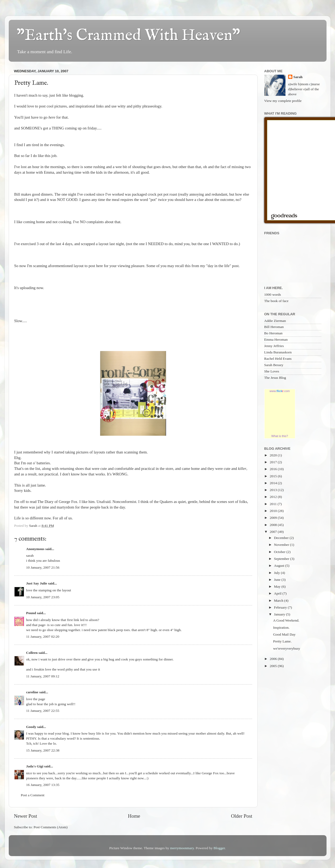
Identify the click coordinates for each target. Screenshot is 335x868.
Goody (31, 727)
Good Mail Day (284, 634)
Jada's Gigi (35, 766)
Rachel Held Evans (278, 359)
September (282, 559)
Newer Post (26, 816)
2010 (274, 511)
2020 (274, 455)
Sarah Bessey (274, 365)
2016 (274, 469)
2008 (274, 525)
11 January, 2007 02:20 (43, 637)
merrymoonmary (182, 848)
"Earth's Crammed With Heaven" (128, 36)
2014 (274, 483)
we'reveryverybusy (287, 648)
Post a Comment (33, 795)
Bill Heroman (274, 327)
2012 (274, 497)
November (282, 545)
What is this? (280, 436)
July (278, 573)
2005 (274, 666)
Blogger (219, 848)
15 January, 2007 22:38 (43, 750)
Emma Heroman (276, 339)
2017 (274, 462)
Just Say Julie (37, 583)
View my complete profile (283, 101)
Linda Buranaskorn (278, 352)
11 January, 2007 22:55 (43, 711)
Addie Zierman (275, 321)
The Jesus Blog (275, 378)
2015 (274, 476)
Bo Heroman (273, 333)
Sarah (298, 77)
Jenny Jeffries (274, 346)
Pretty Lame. (282, 641)
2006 (274, 659)
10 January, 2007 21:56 (43, 567)
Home (134, 816)
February (281, 607)
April (278, 593)
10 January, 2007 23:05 (43, 597)
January (280, 614)
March (279, 601)
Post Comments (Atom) (51, 827)
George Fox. (69, 502)
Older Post (242, 816)
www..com (280, 391)
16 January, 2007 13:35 (43, 785)
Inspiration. (281, 628)
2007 (274, 532)
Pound (31, 613)
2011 (274, 504)
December (282, 538)
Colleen (32, 653)
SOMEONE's (32, 128)
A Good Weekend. (286, 620)
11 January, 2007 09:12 (43, 676)
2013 (274, 490)
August (280, 566)
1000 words (273, 294)
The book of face (276, 301)
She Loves (272, 371)
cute (104, 469)
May (278, 586)
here (52, 117)
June (278, 580)
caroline (32, 692)
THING (58, 128)
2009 (274, 518)
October (280, 552)
